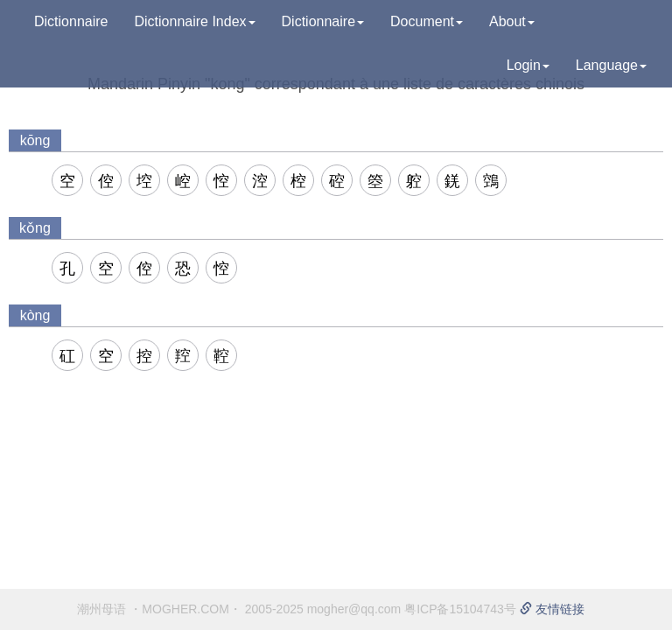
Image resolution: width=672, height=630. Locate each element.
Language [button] (611, 65)
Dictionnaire (71, 21)
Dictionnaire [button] (323, 21)
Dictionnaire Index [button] (194, 21)
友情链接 (552, 609)
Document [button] (427, 21)
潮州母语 (101, 609)
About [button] (512, 21)
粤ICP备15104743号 (460, 609)
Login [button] (528, 65)
